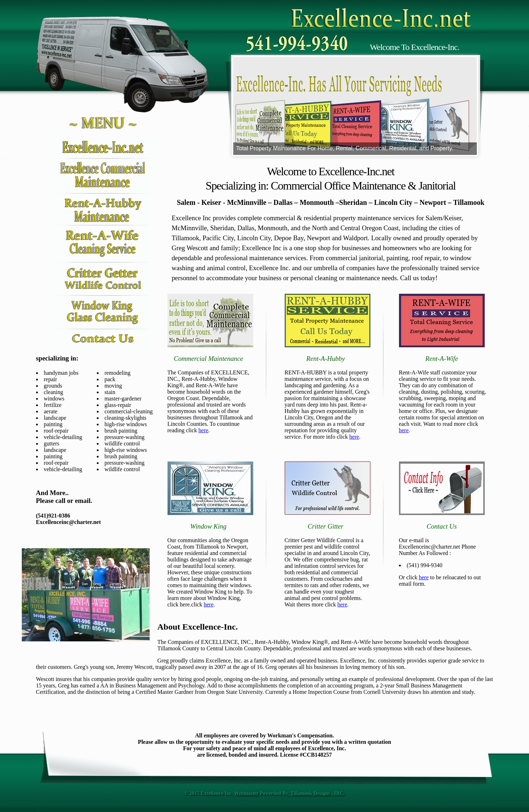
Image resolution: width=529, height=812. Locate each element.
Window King (208, 526)
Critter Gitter (325, 526)
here (204, 430)
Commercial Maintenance (208, 359)
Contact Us (442, 526)
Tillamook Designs (310, 793)
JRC (338, 793)
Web (239, 793)
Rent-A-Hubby (325, 359)
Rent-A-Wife (442, 359)
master (251, 793)
